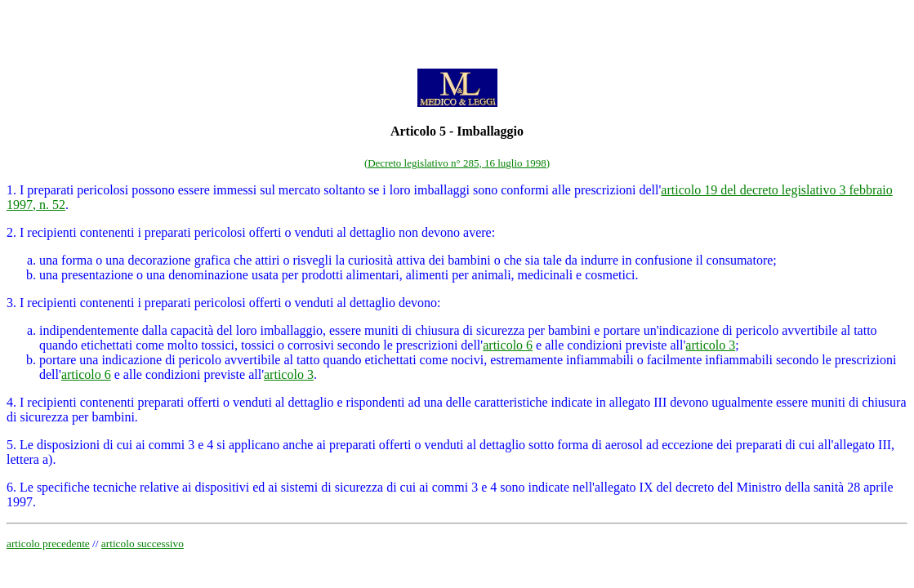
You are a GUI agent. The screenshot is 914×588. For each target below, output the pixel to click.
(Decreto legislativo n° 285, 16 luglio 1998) (457, 163)
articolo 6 (508, 345)
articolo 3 (710, 345)
